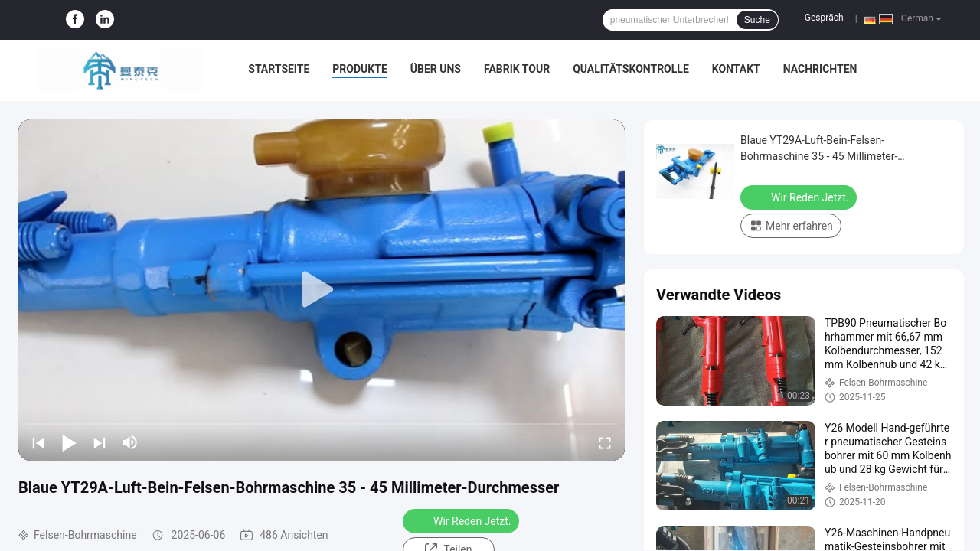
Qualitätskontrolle (631, 69)
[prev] (38, 442)
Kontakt (736, 69)
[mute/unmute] (130, 442)
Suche (757, 20)
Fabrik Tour (517, 69)
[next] (100, 442)
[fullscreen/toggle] (605, 442)
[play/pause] (69, 442)
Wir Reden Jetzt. (462, 520)
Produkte (359, 69)
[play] (322, 290)
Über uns (436, 69)
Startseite (279, 69)
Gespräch (824, 18)
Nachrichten (820, 69)
